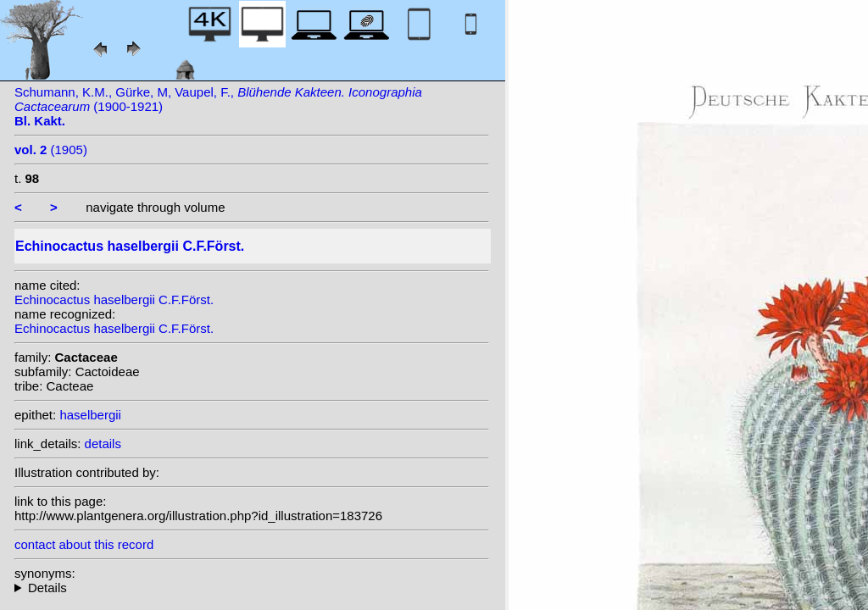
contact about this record (84, 544)
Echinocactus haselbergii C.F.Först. (114, 299)
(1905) (51, 150)
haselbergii (90, 415)
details (103, 444)
